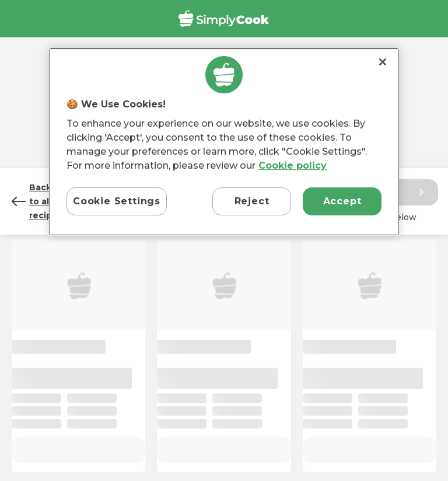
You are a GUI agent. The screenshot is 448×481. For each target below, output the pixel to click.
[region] (224, 142)
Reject (252, 201)
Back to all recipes (37, 201)
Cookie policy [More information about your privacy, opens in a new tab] (293, 165)
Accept (342, 201)
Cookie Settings (117, 201)
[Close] (383, 62)
